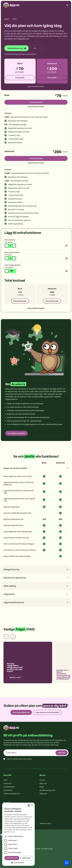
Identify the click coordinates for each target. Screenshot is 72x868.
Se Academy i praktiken (17, 433)
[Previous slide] (6, 637)
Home (7, 19)
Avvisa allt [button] (26, 858)
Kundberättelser (9, 787)
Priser (6, 780)
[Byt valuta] (36, 48)
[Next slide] (13, 637)
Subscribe (62, 753)
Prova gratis (20, 78)
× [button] (32, 805)
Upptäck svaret (15, 677)
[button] (18, 863)
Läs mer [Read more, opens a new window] (13, 832)
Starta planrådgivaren (21, 712)
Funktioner (7, 783)
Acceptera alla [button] (12, 858)
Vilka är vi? (43, 783)
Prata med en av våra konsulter (47, 712)
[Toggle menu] (67, 5)
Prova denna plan (36, 102)
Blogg (42, 787)
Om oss (42, 780)
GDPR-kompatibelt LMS (12, 794)
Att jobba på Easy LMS (47, 790)
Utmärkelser (8, 790)
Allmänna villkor (45, 823)
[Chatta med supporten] (67, 863)
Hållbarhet (43, 794)
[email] (36, 753)
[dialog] (18, 834)
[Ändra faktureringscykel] (16, 48)
